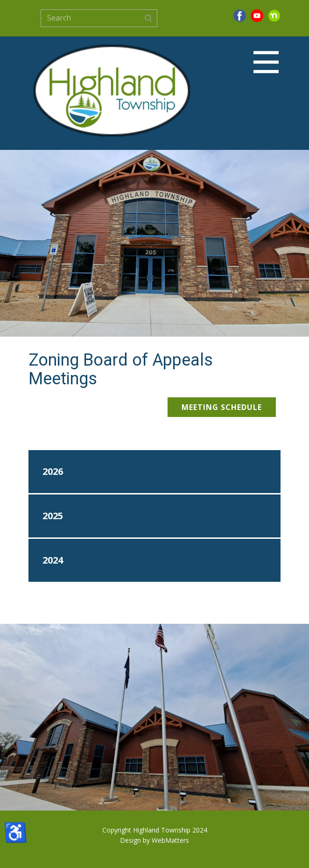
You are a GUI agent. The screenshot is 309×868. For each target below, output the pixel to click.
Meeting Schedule (222, 407)
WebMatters (170, 840)
